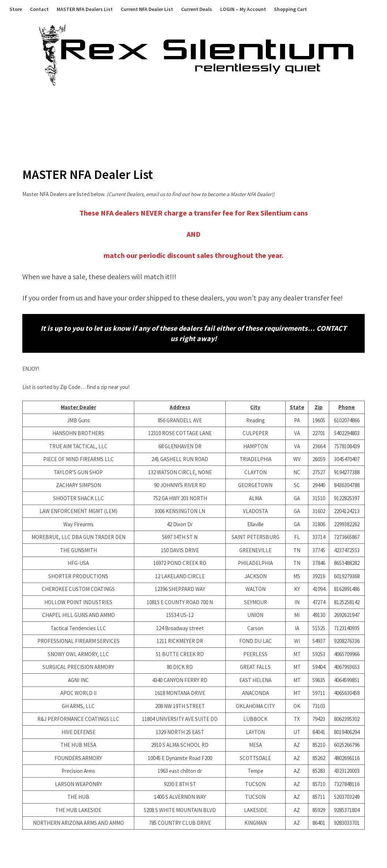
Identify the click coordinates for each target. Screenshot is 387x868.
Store (16, 9)
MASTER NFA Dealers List (85, 9)
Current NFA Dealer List (147, 9)
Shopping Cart (290, 9)
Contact (39, 9)
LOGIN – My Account (243, 9)
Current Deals (197, 9)
